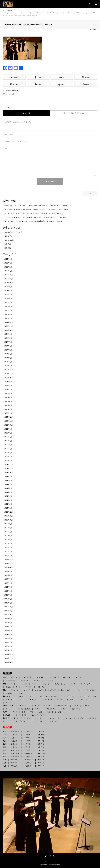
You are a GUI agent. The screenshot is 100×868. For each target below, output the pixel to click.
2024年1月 (8, 366)
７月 (5, 750)
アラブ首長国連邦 (24, 709)
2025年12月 (9, 275)
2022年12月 (9, 417)
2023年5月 (8, 397)
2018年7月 (8, 627)
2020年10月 (9, 520)
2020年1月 (8, 555)
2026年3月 (8, 263)
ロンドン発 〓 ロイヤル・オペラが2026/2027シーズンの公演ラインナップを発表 (33, 213)
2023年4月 (8, 401)
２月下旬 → (42, 735)
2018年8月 (8, 623)
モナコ (18, 687)
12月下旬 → (42, 766)
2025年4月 (8, 306)
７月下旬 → (42, 750)
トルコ (76, 706)
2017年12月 (9, 654)
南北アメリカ (8, 718)
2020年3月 (8, 548)
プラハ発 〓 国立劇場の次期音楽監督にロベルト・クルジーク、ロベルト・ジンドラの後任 (36, 209)
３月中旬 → (28, 738)
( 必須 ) (9, 134)
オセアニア (7, 715)
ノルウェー (66, 678)
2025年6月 (8, 299)
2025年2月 (8, 314)
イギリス (14, 678)
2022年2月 (8, 457)
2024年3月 (8, 358)
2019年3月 (8, 595)
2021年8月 (8, 480)
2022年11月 (9, 421)
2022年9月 (8, 429)
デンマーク (40, 678)
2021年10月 (9, 472)
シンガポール (60, 712)
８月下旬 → (42, 753)
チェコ (32, 696)
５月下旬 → (42, 744)
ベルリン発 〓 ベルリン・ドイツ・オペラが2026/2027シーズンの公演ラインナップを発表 (36, 205)
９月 (5, 757)
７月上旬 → (15, 750)
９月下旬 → (42, 757)
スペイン (29, 687)
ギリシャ (79, 690)
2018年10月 (9, 615)
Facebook (50, 856)
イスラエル (87, 706)
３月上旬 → (15, 738)
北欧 (5, 678)
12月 (5, 766)
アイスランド (54, 678)
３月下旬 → (42, 738)
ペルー (41, 721)
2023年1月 (8, 413)
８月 (5, 753)
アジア (6, 712)
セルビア (83, 696)
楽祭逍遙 (8, 244)
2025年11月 (9, 279)
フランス (24, 684)
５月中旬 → (28, 744)
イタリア (27, 690)
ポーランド (48, 699)
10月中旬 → (29, 760)
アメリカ (30, 718)
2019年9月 (8, 571)
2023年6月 (8, 393)
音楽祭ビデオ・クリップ (13, 232)
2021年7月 (8, 484)
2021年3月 (8, 500)
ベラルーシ (85, 699)
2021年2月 (8, 504)
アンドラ (13, 684)
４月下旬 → (42, 741)
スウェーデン (11, 681)
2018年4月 (8, 638)
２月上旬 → (15, 735)
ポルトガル (41, 687)
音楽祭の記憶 (9, 240)
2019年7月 (8, 579)
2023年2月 (8, 409)
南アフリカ (76, 709)
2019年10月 (9, 567)
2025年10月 (9, 283)
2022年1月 (8, 461)
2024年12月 (9, 322)
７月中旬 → (28, 750)
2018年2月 (8, 646)
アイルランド (27, 678)
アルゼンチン (52, 721)
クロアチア (52, 690)
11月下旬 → (42, 763)
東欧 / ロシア (8, 696)
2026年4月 (8, 259)
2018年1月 (8, 650)
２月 (5, 735)
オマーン (38, 709)
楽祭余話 (8, 248)
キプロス (9, 693)
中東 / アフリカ (9, 706)
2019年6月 (8, 583)
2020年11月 (9, 516)
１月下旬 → (42, 732)
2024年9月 (8, 334)
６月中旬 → (28, 747)
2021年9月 (8, 476)
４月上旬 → (15, 741)
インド (15, 712)
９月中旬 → (28, 757)
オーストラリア (21, 715)
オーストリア (85, 684)
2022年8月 (8, 433)
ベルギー (35, 684)
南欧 (5, 690)
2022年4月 (8, 449)
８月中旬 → (28, 753)
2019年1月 (8, 603)
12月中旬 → (29, 766)
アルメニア (46, 706)
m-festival (15, 91)
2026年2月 (8, 267)
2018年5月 (8, 635)
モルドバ (73, 699)
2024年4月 (8, 354)
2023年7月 (8, 390)
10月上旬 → (15, 760)
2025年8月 (8, 291)
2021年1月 (8, 508)
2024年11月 (9, 326)
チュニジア (63, 709)
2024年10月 (9, 330)
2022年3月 (8, 453)
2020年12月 (9, 512)
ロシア (8, 703)
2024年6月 (8, 346)
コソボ (93, 696)
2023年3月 (8, 405)
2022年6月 (8, 441)
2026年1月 (8, 271)
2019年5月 (8, 587)
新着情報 (9, 11)
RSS (54, 856)
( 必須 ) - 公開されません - (16, 141)
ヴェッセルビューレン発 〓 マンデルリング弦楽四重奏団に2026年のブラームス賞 (33, 221)
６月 (5, 747)
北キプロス (91, 690)
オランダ (46, 684)
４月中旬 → (28, 741)
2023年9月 (8, 382)
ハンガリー (21, 696)
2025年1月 (8, 318)
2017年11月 (9, 658)
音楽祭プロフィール (11, 236)
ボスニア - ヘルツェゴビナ (15, 699)
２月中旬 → (28, 735)
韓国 (48, 712)
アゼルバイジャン (62, 706)
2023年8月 (8, 385)
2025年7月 (8, 295)
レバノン (9, 709)
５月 (5, 744)
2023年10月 (9, 378)
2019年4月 (8, 591)
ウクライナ (61, 699)
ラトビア (37, 681)
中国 (32, 712)
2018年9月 (8, 619)
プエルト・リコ (55, 718)
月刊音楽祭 (44, 865)
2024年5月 (8, 350)
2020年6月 (8, 536)
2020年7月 (8, 532)
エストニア (24, 681)
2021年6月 (8, 488)
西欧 (5, 684)
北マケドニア (66, 690)
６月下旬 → (42, 747)
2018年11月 (9, 611)
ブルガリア (71, 696)
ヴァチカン (15, 690)
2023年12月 (9, 370)
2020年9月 (8, 524)
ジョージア (22, 706)
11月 (5, 763)
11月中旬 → (29, 763)
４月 (5, 741)
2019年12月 (9, 559)
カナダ (19, 718)
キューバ (69, 718)
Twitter (46, 856)
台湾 (40, 712)
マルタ (20, 693)
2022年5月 (8, 445)
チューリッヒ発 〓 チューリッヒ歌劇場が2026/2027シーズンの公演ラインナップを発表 (35, 217)
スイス (8, 687)
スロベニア (39, 690)
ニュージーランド (38, 715)
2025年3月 (8, 310)
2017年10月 (9, 662)
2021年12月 (9, 465)
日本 (24, 712)
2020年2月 (8, 552)
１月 (5, 732)
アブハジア (34, 706)
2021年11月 (9, 469)
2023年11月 (9, 374)
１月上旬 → (15, 732)
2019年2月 (8, 599)
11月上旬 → (15, 763)
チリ (32, 721)
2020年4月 (8, 544)
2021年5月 (8, 492)
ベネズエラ (80, 718)
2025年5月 (8, 303)
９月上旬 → (15, 757)
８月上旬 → (15, 753)
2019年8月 (8, 575)
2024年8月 (8, 338)
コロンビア (10, 721)
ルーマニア (58, 696)
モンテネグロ (35, 699)
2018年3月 (8, 642)
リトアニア (49, 681)
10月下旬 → (42, 760)
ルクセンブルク (60, 684)
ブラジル (22, 721)
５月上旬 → (15, 744)
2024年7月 (8, 342)
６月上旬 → (15, 747)
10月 (5, 760)
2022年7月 (8, 437)
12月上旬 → (15, 766)
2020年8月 (8, 528)
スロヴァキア (44, 696)
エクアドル (91, 718)
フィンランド (80, 678)
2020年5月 (8, 540)
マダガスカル (50, 709)
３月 (5, 738)
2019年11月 (9, 563)
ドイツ (73, 684)
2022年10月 (9, 425)
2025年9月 (8, 287)
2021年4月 (8, 496)
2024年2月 (8, 362)
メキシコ (41, 718)
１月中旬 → (28, 732)
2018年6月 (8, 631)
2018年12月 (9, 607)
